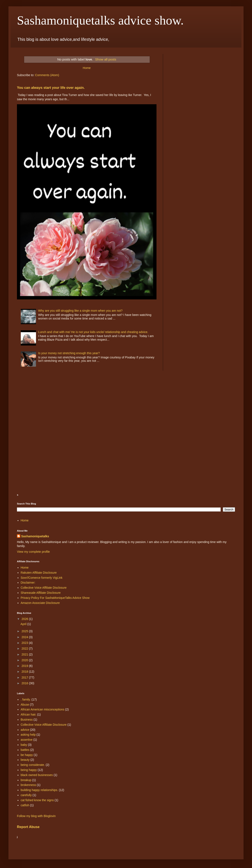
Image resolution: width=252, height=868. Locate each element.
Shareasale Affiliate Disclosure (41, 593)
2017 (25, 677)
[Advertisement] (38, 405)
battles (25, 750)
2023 (25, 643)
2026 (25, 619)
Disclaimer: (28, 583)
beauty (25, 760)
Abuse (25, 705)
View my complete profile (33, 552)
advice (25, 730)
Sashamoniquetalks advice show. (100, 20)
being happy (29, 770)
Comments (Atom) (47, 75)
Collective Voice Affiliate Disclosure (44, 588)
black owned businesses (37, 775)
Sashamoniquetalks (35, 536)
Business (27, 720)
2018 (25, 672)
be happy (27, 755)
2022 (25, 649)
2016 (25, 683)
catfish (25, 805)
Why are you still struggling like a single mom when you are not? (80, 311)
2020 (25, 660)
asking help (28, 735)
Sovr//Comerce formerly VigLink (42, 578)
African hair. (29, 714)
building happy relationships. (39, 790)
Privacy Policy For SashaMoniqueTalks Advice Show (55, 598)
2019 (25, 666)
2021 (25, 654)
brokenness (28, 785)
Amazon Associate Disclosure (40, 603)
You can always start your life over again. (51, 88)
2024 (25, 637)
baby (24, 745)
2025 (25, 631)
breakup (26, 780)
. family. (26, 699)
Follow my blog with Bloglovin (36, 816)
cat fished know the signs (37, 800)
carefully (26, 795)
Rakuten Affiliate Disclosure (39, 573)
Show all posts (106, 59)
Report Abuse (28, 827)
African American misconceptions (43, 709)
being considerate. (33, 765)
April (24, 624)
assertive (27, 740)
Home (87, 68)
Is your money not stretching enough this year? (69, 353)
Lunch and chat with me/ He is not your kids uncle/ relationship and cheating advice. (93, 332)
